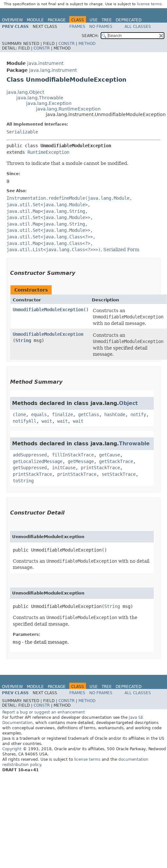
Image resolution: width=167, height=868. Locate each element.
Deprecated (129, 20)
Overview (12, 20)
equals (39, 414)
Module (35, 20)
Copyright (12, 749)
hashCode (115, 414)
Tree (107, 20)
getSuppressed (30, 468)
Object (128, 403)
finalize (62, 414)
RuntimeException (48, 152)
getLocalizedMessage (38, 461)
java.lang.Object (25, 92)
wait (47, 421)
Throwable (134, 444)
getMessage (81, 461)
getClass (89, 414)
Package (57, 20)
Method (87, 44)
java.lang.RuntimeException (68, 109)
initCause (64, 468)
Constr (67, 44)
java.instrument (45, 63)
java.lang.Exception (49, 103)
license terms (149, 4)
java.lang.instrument (53, 70)
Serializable (22, 132)
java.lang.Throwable (40, 98)
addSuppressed (30, 455)
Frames (77, 27)
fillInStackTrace (73, 455)
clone (19, 414)
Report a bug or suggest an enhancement (44, 712)
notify (138, 414)
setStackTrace (119, 474)
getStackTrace (116, 461)
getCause (109, 455)
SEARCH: (90, 36)
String (23, 340)
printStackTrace (100, 468)
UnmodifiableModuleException (48, 310)
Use (94, 20)
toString (23, 481)
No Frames (101, 27)
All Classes (138, 27)
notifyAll (25, 421)
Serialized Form (121, 250)
